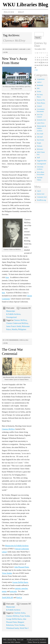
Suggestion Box (42, 161)
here (7, 277)
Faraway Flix (41, 100)
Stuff (38, 158)
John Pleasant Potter (22, 567)
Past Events (40, 140)
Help (21, 12)
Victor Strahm (7, 573)
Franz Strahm (25, 616)
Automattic (43, 642)
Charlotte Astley (20, 613)
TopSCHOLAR (7, 598)
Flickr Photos (41, 103)
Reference (40, 149)
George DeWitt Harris (20, 582)
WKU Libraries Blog (25, 5)
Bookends (40, 85)
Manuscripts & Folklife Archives (17, 546)
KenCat (19, 598)
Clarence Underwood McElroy (17, 323)
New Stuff (40, 134)
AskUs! (39, 82)
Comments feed (42, 197)
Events (39, 91)
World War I (24, 628)
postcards (13, 591)
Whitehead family (13, 628)
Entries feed (41, 194)
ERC (38, 88)
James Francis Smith (14, 326)
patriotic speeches (21, 588)
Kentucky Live (41, 120)
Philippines (22, 329)
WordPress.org (41, 200)
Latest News (41, 123)
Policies (9, 12)
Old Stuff (40, 137)
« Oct (36, 70)
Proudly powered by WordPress (36, 640)
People (39, 143)
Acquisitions (41, 79)
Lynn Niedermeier (12, 340)
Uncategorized (11, 317)
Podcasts (40, 146)
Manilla (15, 329)
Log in (39, 191)
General (39, 106)
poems (4, 591)
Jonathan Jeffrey (12, 49)
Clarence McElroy (20, 320)
